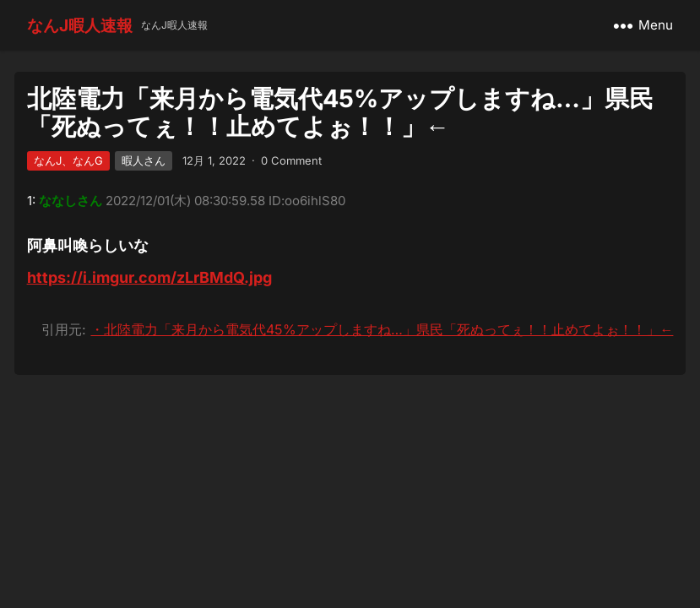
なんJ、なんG (68, 160)
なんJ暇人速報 (80, 25)
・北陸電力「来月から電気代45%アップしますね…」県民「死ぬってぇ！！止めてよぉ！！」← (382, 329)
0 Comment (291, 160)
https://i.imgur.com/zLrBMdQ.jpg (149, 277)
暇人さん (144, 160)
